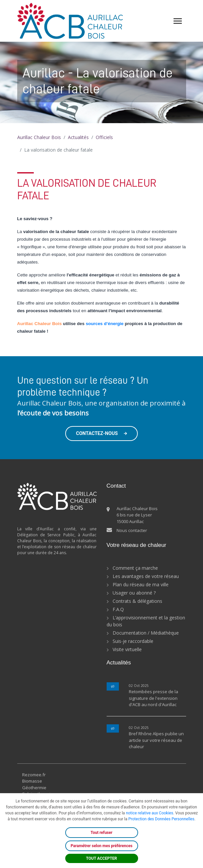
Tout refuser (102, 833)
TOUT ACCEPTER (102, 858)
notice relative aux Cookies (150, 813)
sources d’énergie (105, 324)
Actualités (78, 137)
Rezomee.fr (34, 775)
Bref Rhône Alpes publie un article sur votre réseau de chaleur (156, 740)
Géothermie (34, 788)
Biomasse (32, 781)
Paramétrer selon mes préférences (101, 846)
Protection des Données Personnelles (161, 819)
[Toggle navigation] (178, 21)
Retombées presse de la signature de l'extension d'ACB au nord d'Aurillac (153, 698)
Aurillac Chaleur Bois (39, 137)
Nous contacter (132, 530)
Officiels (104, 137)
